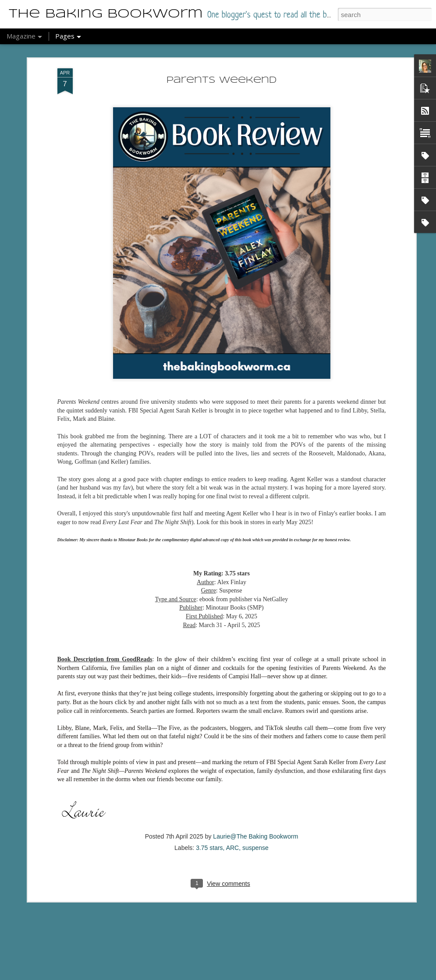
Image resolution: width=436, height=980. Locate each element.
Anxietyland (167, 870)
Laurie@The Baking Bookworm (255, 788)
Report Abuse (246, 975)
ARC (233, 799)
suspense (255, 799)
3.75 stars (209, 799)
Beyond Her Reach (183, 970)
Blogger (221, 975)
